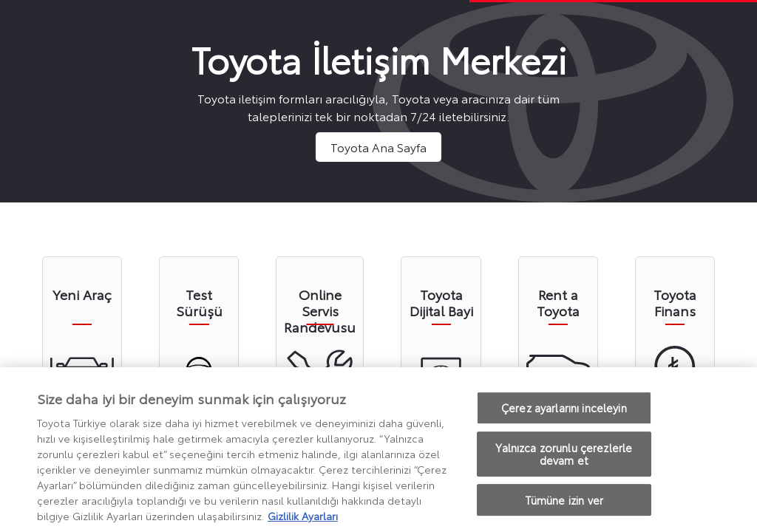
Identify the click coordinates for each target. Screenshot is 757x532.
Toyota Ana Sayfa (378, 147)
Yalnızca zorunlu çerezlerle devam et (564, 458)
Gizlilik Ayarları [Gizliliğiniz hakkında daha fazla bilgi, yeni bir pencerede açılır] (303, 519)
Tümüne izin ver (564, 504)
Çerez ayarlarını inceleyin (564, 411)
